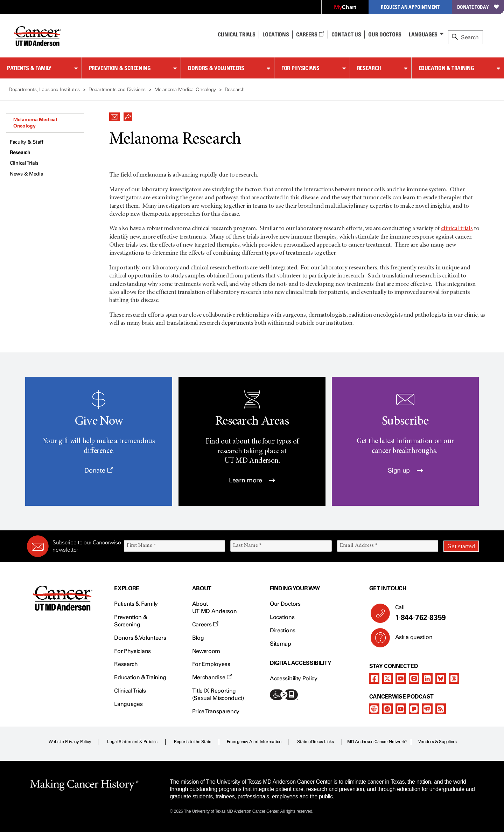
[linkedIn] (427, 679)
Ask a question (410, 640)
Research (369, 68)
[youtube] (401, 679)
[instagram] (414, 679)
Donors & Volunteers (216, 68)
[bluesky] (441, 679)
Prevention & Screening (120, 68)
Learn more (252, 480)
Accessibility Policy (294, 678)
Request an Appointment (410, 7)
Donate (99, 470)
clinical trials (457, 229)
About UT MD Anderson (215, 607)
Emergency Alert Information (254, 742)
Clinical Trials (236, 34)
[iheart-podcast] (427, 709)
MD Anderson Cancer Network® (377, 742)
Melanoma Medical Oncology (35, 123)
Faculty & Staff (27, 142)
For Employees (211, 664)
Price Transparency (216, 711)
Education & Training (446, 68)
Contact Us (346, 34)
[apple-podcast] (374, 709)
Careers (310, 34)
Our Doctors (385, 34)
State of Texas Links (315, 742)
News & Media (27, 174)
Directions (283, 630)
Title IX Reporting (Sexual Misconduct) (218, 694)
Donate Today (478, 7)
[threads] (454, 679)
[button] (114, 115)
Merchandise (212, 677)
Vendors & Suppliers (437, 742)
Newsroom (206, 651)
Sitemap (281, 644)
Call (434, 613)
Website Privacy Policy (70, 742)
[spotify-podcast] (387, 709)
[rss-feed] (441, 709)
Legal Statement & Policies (132, 742)
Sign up (405, 470)
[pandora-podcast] (414, 709)
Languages (423, 34)
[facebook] (374, 679)
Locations (282, 617)
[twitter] (387, 679)
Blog (198, 638)
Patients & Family (29, 68)
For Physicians (300, 68)
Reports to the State (193, 742)
